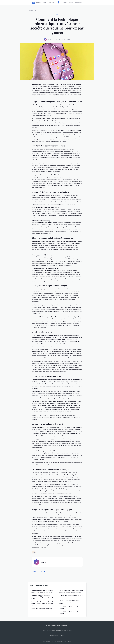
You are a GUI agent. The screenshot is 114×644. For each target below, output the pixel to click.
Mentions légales (54, 635)
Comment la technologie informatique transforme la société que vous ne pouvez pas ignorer (42, 597)
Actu (33, 2)
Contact (62, 635)
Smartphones (78, 2)
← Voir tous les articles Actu (39, 572)
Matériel (71, 2)
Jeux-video (51, 2)
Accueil (31, 11)
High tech (39, 2)
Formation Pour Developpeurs (57, 626)
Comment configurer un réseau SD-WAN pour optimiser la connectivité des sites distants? (71, 591)
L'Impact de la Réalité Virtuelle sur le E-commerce (41, 609)
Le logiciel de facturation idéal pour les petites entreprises (71, 596)
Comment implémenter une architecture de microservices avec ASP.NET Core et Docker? (42, 591)
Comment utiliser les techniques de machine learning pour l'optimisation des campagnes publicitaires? (42, 603)
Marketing (65, 2)
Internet (45, 2)
